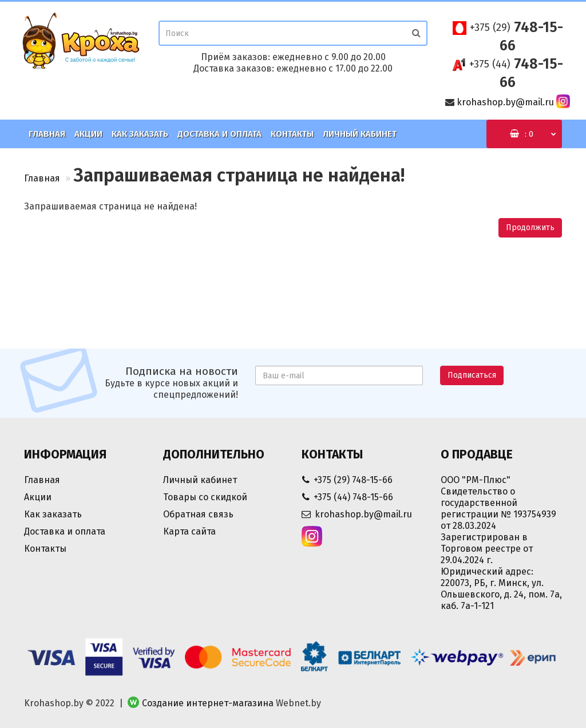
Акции (88, 134)
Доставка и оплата (219, 134)
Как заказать (140, 134)
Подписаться (472, 375)
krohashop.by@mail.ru (505, 102)
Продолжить (530, 227)
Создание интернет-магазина (208, 703)
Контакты (292, 134)
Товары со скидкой (205, 497)
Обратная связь (198, 514)
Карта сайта (189, 531)
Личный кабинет (360, 134)
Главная (47, 134)
